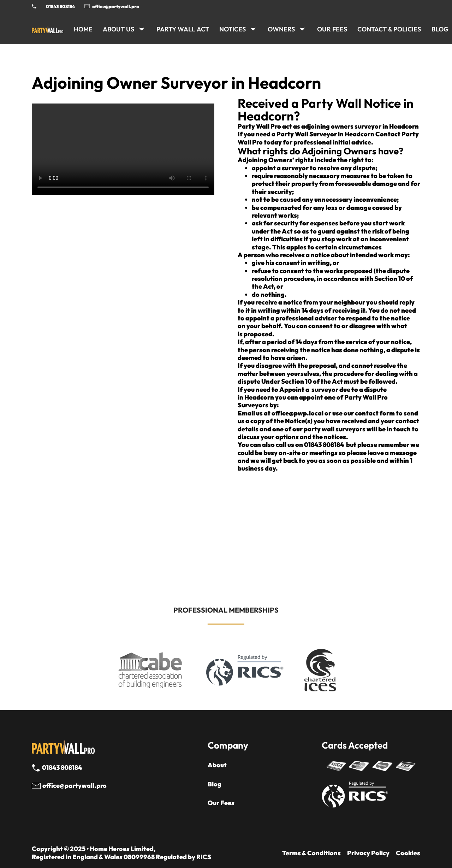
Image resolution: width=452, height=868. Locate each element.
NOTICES (233, 29)
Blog (215, 784)
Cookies (408, 853)
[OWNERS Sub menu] (302, 29)
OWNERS (281, 29)
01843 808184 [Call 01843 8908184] (60, 6)
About (217, 765)
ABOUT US (118, 29)
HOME (83, 29)
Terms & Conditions (311, 853)
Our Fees (332, 29)
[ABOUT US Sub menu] (142, 29)
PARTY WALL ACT (183, 29)
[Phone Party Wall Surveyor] (34, 6)
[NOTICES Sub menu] (253, 29)
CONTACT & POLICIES (389, 29)
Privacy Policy (368, 853)
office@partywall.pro (116, 6)
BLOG (440, 29)
